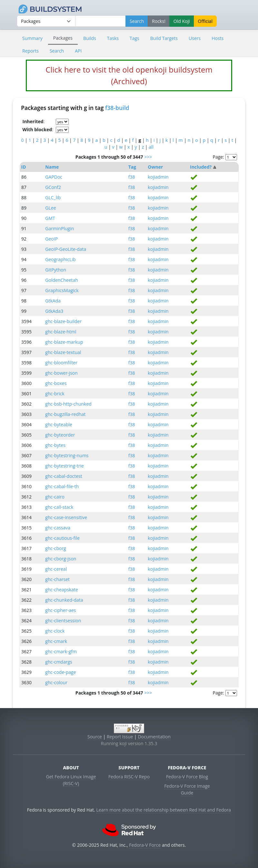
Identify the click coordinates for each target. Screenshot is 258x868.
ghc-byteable (59, 424)
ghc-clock (55, 631)
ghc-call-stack (59, 507)
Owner (155, 167)
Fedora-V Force (145, 845)
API (78, 51)
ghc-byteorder (60, 435)
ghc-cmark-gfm (61, 651)
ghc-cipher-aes (60, 610)
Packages (63, 38)
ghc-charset (57, 579)
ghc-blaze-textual (63, 352)
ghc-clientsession (63, 621)
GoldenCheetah (62, 280)
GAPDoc (54, 177)
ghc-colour (56, 682)
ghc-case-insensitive (66, 517)
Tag (132, 167)
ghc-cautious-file (62, 538)
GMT (50, 218)
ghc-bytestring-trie (64, 466)
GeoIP (51, 239)
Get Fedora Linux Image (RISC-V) (71, 780)
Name (52, 167)
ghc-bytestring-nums (67, 455)
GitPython (56, 270)
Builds (90, 38)
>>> (148, 157)
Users (195, 38)
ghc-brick (55, 394)
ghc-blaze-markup (64, 342)
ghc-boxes (56, 383)
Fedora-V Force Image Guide (187, 789)
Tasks (113, 38)
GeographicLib (60, 259)
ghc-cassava (58, 528)
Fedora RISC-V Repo (129, 777)
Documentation (154, 737)
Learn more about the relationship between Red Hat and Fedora (164, 810)
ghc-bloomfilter (61, 363)
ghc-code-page (60, 672)
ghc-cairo (55, 497)
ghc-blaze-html (61, 332)
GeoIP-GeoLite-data (66, 249)
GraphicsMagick (62, 290)
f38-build (117, 108)
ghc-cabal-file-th (62, 486)
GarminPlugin (60, 228)
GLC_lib (53, 197)
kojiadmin (158, 177)
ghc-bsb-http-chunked (68, 404)
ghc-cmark (56, 641)
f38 (132, 177)
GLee (50, 208)
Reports (30, 51)
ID (24, 167)
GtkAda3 (54, 311)
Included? (201, 167)
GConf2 (53, 187)
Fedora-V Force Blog (187, 777)
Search (57, 51)
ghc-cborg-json (61, 559)
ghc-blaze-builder (63, 321)
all (151, 147)
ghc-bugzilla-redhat (65, 414)
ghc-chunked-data (64, 600)
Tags (134, 38)
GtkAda (53, 301)
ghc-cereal (56, 569)
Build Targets (164, 38)
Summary (32, 38)
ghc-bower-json (61, 373)
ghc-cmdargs (59, 662)
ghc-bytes (55, 445)
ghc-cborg (55, 548)
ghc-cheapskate (62, 590)
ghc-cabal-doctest (64, 476)
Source (95, 737)
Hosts (218, 38)
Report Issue (120, 737)
